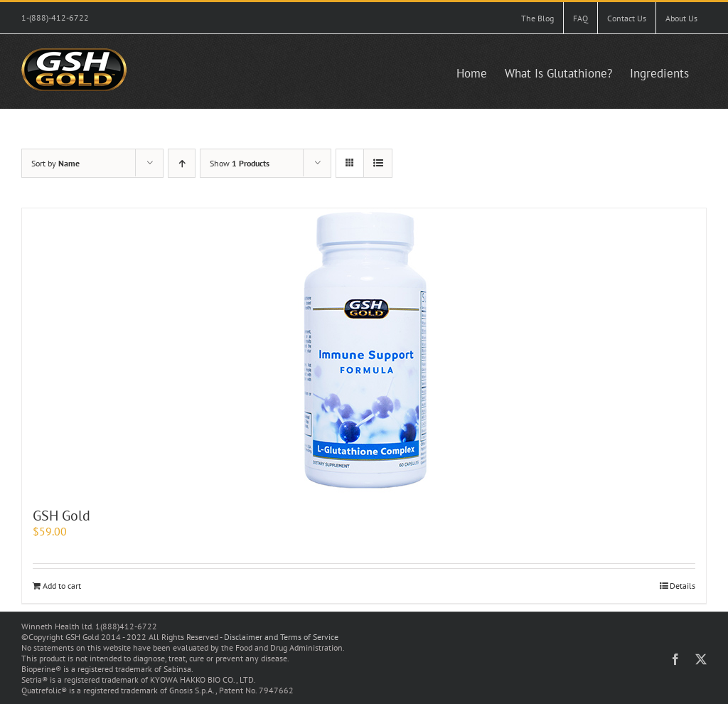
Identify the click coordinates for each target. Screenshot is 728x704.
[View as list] (378, 163)
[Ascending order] (182, 163)
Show (240, 163)
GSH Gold (61, 516)
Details (682, 586)
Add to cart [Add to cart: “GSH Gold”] (62, 586)
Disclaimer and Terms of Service (281, 637)
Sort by (55, 163)
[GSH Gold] (364, 351)
